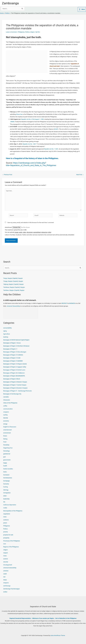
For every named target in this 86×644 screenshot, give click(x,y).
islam (5, 496)
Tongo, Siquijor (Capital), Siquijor (13, 278)
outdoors (6, 520)
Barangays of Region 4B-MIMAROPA (14, 376)
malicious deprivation (10, 505)
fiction (5, 436)
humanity (6, 484)
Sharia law (19, 114)
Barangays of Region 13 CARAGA (13, 355)
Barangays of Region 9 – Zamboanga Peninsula (17, 391)
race (5, 544)
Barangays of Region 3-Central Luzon (14, 370)
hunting (6, 487)
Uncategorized (8, 565)
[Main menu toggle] (82, 9)
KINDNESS (72, 303)
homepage (7, 481)
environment (7, 433)
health (5, 466)
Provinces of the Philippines (12, 541)
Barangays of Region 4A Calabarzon (14, 373)
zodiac (5, 592)
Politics (27, 32)
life (4, 502)
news (5, 517)
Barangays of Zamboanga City (12, 394)
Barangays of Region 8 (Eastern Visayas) (15, 388)
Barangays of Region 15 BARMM (13, 361)
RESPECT (64, 303)
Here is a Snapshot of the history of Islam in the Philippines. (32, 158)
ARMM (12, 122)
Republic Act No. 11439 (51, 149)
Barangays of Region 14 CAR (12, 358)
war (4, 577)
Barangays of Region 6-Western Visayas (15, 382)
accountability (8, 328)
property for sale (8, 535)
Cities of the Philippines (10, 403)
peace (5, 523)
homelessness (8, 478)
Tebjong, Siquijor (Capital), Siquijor (14, 284)
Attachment (8, 227)
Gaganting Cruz (8, 448)
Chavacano (7, 400)
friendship (6, 445)
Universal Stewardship (13, 306)
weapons (6, 583)
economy (6, 421)
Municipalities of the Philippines (13, 511)
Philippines (21, 32)
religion (32, 32)
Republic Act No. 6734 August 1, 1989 (32, 119)
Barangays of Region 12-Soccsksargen (15, 352)
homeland (6, 475)
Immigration (7, 493)
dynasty (6, 418)
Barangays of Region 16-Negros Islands (15, 364)
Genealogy (6, 451)
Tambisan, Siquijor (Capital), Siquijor (14, 287)
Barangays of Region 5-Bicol (12, 379)
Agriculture (7, 334)
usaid (5, 574)
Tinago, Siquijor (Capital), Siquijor (13, 281)
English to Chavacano (10, 427)
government (7, 460)
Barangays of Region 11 (10, 349)
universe (6, 571)
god (4, 457)
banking (6, 337)
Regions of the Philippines (11, 547)
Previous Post (7, 175)
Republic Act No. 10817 (30, 144)
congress (6, 412)
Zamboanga (10, 3)
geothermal (7, 454)
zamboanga (7, 586)
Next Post (80, 175)
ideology (6, 490)
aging (5, 331)
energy (5, 424)
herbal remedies (8, 469)
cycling (5, 415)
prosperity (6, 538)
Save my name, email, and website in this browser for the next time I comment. (31, 222)
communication (8, 409)
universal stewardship (10, 568)
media (5, 508)
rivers (5, 556)
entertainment (8, 430)
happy (5, 463)
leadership (6, 499)
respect (6, 553)
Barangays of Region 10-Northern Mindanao (16, 346)
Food (5, 442)
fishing (5, 439)
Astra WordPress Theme (58, 635)
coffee (5, 406)
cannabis (6, 397)
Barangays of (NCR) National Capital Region (16, 340)
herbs (5, 472)
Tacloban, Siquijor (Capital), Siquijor (14, 290)
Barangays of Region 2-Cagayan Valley (15, 367)
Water (5, 580)
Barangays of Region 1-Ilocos (12, 343)
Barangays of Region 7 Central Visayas (15, 385)
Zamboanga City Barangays (12, 589)
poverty (6, 532)
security (6, 562)
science (6, 559)
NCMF (56, 129)
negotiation (7, 514)
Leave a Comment (11, 32)
